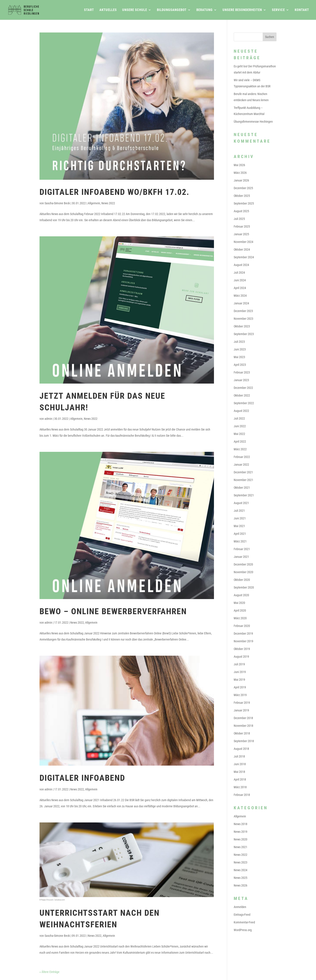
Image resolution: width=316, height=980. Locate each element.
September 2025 (244, 203)
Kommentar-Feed (244, 922)
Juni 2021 (240, 518)
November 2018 (243, 726)
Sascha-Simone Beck (57, 203)
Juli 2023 (239, 342)
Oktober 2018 (242, 733)
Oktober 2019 (242, 649)
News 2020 (241, 839)
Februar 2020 (242, 626)
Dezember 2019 (243, 634)
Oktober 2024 (242, 249)
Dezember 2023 (243, 311)
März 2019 (240, 695)
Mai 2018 (239, 772)
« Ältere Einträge (49, 972)
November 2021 (243, 480)
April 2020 (240, 610)
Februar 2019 (242, 703)
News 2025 (241, 878)
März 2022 (240, 449)
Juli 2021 (239, 511)
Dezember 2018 (243, 718)
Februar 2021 (242, 549)
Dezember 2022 (243, 388)
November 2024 (243, 242)
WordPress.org (243, 930)
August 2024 (241, 265)
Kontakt (302, 10)
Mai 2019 (239, 680)
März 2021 (240, 541)
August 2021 (241, 503)
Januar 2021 (241, 557)
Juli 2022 (239, 418)
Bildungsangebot (172, 10)
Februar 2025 (242, 226)
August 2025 (241, 211)
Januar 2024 (241, 303)
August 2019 (241, 657)
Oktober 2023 (242, 326)
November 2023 (243, 319)
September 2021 (244, 495)
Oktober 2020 (242, 580)
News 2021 (241, 847)
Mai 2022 (239, 434)
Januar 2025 (241, 234)
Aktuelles (108, 10)
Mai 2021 (239, 526)
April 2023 (240, 365)
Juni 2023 (240, 349)
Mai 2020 (239, 603)
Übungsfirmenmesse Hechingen (253, 122)
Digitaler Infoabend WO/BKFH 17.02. (114, 192)
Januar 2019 (241, 710)
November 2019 (243, 641)
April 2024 (240, 288)
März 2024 (240, 296)
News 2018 (241, 824)
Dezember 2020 (243, 564)
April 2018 (240, 779)
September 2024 (244, 257)
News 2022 (108, 203)
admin (48, 419)
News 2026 (241, 885)
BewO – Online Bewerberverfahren (113, 611)
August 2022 (241, 411)
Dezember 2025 (243, 188)
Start (89, 10)
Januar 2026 (241, 180)
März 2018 (240, 787)
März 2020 (240, 618)
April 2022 (240, 442)
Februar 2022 (242, 457)
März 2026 (240, 173)
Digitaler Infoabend (82, 778)
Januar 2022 (241, 465)
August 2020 (241, 595)
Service (278, 10)
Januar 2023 (241, 380)
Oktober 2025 (242, 196)
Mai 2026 (239, 165)
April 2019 (240, 687)
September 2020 (244, 587)
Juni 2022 (240, 426)
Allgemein (94, 203)
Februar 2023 (242, 372)
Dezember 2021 (243, 472)
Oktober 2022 (242, 395)
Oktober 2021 (242, 488)
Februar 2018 (242, 795)
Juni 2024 (240, 280)
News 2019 (241, 832)
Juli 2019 (239, 664)
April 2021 (240, 534)
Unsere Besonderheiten (242, 10)
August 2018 (241, 749)
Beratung (205, 10)
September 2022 (244, 403)
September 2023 (244, 334)
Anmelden (240, 907)
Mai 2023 (239, 357)
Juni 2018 (240, 764)
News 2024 (241, 870)
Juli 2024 (239, 273)
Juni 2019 (240, 672)
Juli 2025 (239, 219)
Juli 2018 (239, 756)
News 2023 (241, 862)
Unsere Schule (135, 10)
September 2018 (244, 741)
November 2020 (243, 572)
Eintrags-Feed (242, 915)
